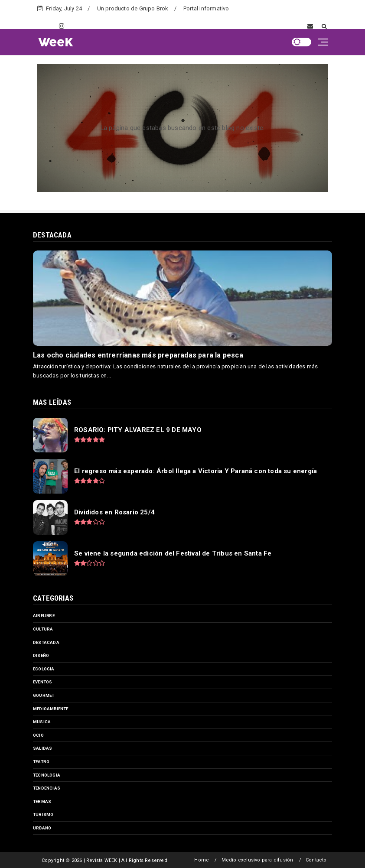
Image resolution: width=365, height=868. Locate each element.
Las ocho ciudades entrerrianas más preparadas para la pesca (138, 355)
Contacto (316, 860)
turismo (43, 814)
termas (42, 801)
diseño (41, 655)
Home (202, 860)
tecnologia (47, 775)
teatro (41, 762)
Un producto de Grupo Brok (133, 8)
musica (42, 722)
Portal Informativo (206, 8)
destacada (46, 642)
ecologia (44, 669)
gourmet (44, 695)
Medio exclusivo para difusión (257, 860)
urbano (42, 828)
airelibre (44, 616)
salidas (42, 748)
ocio (38, 735)
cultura (43, 629)
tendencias (47, 788)
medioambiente (51, 709)
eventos (42, 682)
